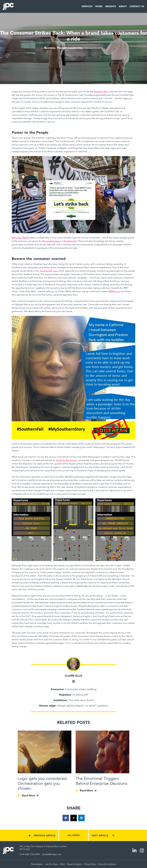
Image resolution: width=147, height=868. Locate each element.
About (123, 6)
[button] (66, 818)
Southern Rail (101, 92)
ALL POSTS (74, 835)
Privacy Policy (90, 864)
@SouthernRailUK (20, 238)
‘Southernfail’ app (48, 271)
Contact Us (137, 6)
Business (50, 48)
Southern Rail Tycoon (67, 460)
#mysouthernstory (51, 241)
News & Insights (74, 864)
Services (87, 6)
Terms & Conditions (107, 864)
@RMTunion (115, 291)
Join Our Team (51, 864)
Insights (111, 6)
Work (99, 6)
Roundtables (37, 864)
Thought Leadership (70, 48)
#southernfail (70, 241)
